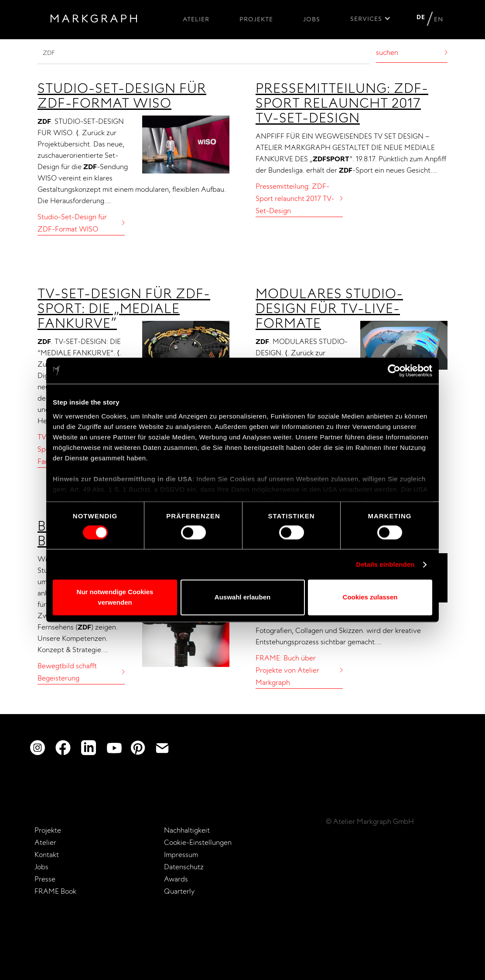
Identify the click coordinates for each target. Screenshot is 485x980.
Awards (176, 879)
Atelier (196, 19)
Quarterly (179, 891)
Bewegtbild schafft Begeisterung (67, 672)
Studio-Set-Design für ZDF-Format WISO (122, 95)
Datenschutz (184, 867)
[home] (94, 20)
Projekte (256, 19)
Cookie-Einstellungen (198, 842)
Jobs (312, 19)
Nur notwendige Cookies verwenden (115, 597)
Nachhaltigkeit (187, 830)
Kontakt (47, 854)
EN (439, 19)
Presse (45, 879)
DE (421, 17)
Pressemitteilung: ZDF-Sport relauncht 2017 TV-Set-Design (342, 103)
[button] (371, 21)
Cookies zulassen (370, 597)
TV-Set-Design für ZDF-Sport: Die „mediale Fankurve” (124, 308)
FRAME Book (55, 891)
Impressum (181, 854)
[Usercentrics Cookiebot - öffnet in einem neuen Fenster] (394, 371)
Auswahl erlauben (242, 597)
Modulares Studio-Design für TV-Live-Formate (329, 308)
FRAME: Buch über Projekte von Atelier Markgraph (287, 670)
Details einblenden (385, 564)
